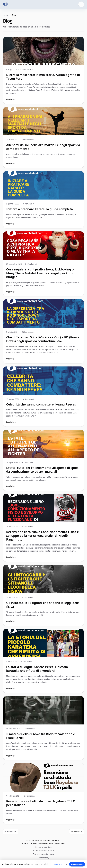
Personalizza (57, 864)
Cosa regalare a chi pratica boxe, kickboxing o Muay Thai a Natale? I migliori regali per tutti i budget (40, 273)
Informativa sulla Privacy (43, 850)
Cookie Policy (43, 858)
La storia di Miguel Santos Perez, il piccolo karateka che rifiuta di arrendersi (37, 669)
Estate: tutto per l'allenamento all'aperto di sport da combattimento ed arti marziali (42, 470)
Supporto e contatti (44, 847)
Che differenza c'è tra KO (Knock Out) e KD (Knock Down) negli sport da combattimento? (43, 339)
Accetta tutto (77, 864)
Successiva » (77, 832)
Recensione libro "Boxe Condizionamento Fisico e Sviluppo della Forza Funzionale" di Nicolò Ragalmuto (42, 536)
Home (6, 15)
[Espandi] (66, 864)
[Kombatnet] (6, 4)
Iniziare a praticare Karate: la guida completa (40, 209)
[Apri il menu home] (81, 4)
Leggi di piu (11, 99)
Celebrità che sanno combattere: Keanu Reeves (41, 404)
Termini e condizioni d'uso (43, 854)
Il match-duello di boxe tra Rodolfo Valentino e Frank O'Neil (41, 736)
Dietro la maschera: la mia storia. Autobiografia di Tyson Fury (43, 77)
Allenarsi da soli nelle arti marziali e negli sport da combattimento (43, 147)
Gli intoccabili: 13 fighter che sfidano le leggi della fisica (43, 605)
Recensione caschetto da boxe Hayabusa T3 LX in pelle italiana (42, 803)
